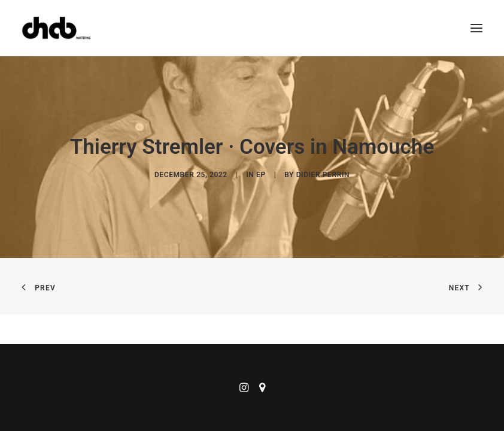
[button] (476, 28)
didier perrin (323, 175)
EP (261, 175)
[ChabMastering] (56, 28)
